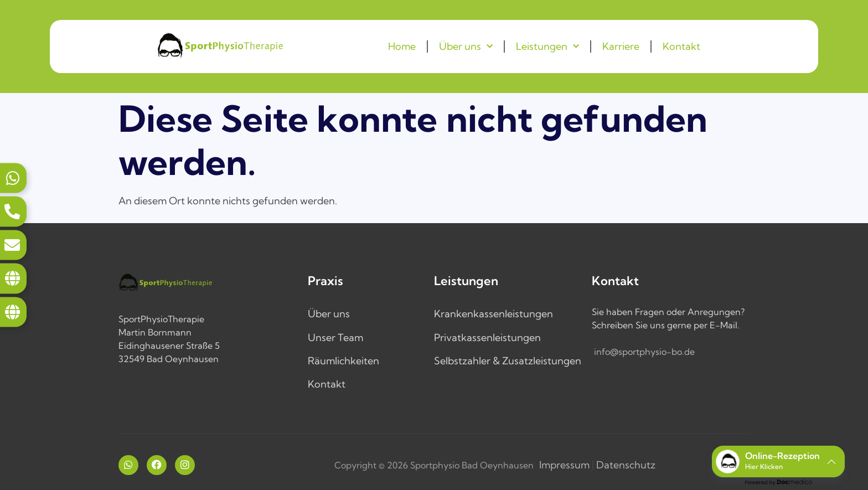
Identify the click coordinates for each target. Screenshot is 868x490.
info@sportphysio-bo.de (644, 352)
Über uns (466, 47)
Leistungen (547, 47)
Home (402, 46)
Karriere (621, 46)
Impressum (564, 465)
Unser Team (335, 337)
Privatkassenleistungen (487, 337)
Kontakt (681, 46)
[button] (778, 461)
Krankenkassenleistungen (494, 314)
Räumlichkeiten (343, 361)
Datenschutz (626, 465)
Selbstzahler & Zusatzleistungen (508, 361)
